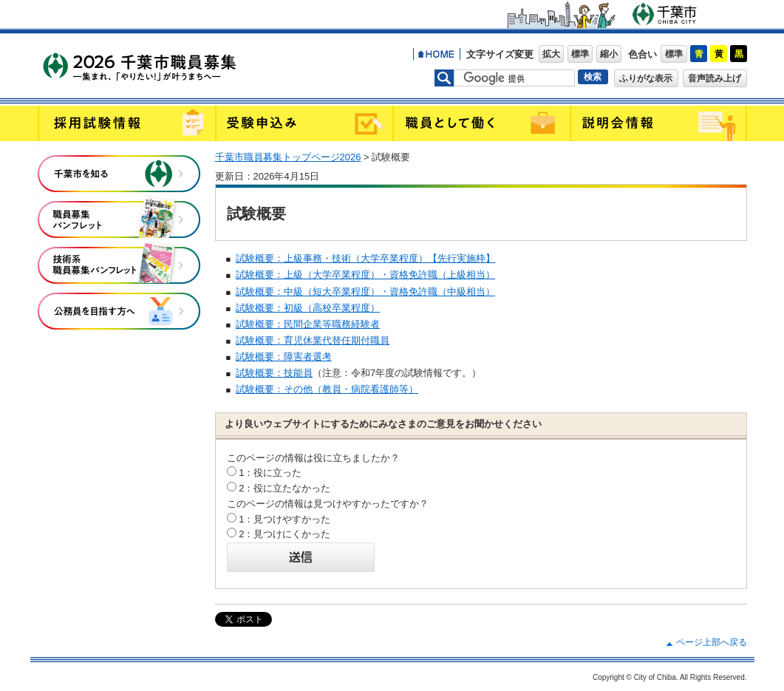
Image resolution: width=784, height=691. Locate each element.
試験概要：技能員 (274, 373)
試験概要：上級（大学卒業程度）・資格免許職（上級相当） (365, 275)
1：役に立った (270, 473)
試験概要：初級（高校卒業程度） (308, 308)
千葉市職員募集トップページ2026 (288, 157)
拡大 (551, 54)
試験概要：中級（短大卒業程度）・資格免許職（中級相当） (365, 292)
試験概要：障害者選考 (284, 357)
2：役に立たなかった (284, 488)
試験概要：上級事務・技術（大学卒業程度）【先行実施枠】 (365, 258)
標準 (580, 54)
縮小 (609, 54)
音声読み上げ (715, 78)
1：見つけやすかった (284, 519)
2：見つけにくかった (284, 534)
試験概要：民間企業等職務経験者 (308, 324)
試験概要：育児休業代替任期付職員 (313, 340)
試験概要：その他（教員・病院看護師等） (327, 389)
